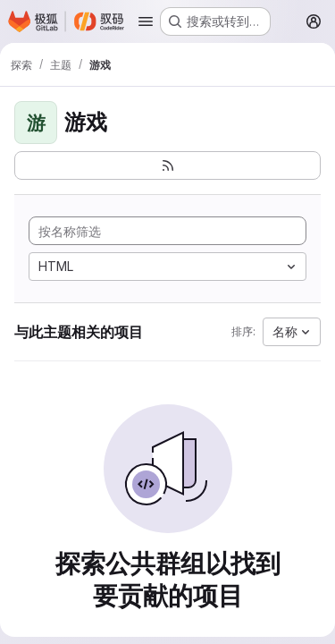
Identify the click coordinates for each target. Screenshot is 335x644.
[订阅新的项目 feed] (167, 165)
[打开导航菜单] (146, 21)
